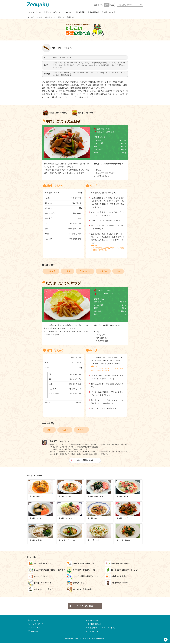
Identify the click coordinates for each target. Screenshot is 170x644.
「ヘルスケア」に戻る (82, 607)
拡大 (112, 5)
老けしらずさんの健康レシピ (81, 564)
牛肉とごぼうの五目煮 (55, 113)
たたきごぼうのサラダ (83, 113)
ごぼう (67, 272)
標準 (106, 5)
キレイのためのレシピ (40, 577)
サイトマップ (92, 632)
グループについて (36, 622)
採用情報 (33, 632)
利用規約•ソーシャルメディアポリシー (102, 629)
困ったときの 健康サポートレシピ (121, 570)
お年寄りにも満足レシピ (118, 577)
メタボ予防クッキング (117, 583)
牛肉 (118, 272)
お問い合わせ (92, 622)
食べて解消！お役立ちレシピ (81, 570)
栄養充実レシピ (76, 583)
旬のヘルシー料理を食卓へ (80, 590)
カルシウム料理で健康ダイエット (82, 577)
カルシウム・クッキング (40, 590)
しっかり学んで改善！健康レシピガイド (46, 570)
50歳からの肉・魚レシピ (118, 564)
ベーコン (81, 430)
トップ (31, 18)
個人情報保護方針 (94, 625)
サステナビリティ (36, 625)
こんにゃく (51, 272)
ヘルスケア (39, 18)
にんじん (103, 272)
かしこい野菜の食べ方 (82, 461)
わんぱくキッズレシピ (40, 583)
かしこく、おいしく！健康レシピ (54, 18)
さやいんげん (85, 272)
